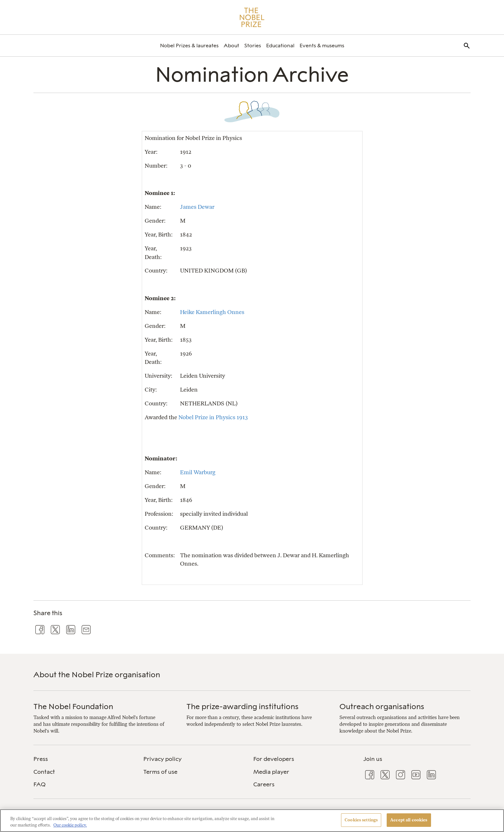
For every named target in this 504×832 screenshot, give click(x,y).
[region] (252, 821)
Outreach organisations (382, 706)
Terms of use (160, 772)
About (231, 46)
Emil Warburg (198, 472)
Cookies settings (361, 820)
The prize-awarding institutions (243, 706)
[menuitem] (189, 46)
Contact (44, 772)
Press (41, 759)
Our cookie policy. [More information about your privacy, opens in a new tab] (70, 825)
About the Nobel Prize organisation (97, 675)
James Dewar (197, 207)
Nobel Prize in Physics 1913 (213, 417)
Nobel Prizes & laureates (189, 46)
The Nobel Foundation (73, 706)
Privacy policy (162, 759)
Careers (264, 784)
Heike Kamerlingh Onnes (212, 312)
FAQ (40, 784)
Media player (271, 772)
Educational (280, 46)
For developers (274, 759)
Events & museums (322, 46)
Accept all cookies (409, 820)
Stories (253, 46)
